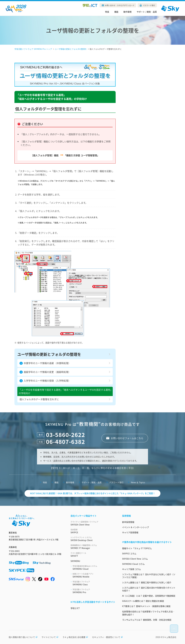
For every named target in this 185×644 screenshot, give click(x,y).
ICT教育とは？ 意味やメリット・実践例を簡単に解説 (146, 606)
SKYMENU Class (94, 583)
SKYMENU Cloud (94, 568)
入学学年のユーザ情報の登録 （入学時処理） (45, 381)
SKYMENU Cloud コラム (133, 564)
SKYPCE (93, 531)
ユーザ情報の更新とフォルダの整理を (49, 354)
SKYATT (93, 554)
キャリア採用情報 (130, 532)
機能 (116, 12)
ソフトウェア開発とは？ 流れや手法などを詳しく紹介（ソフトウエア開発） (149, 576)
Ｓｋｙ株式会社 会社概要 (75, 637)
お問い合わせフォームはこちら (127, 438)
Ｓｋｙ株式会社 (169, 637)
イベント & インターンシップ (135, 527)
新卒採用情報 (128, 522)
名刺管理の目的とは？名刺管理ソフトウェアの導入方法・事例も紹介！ (148, 613)
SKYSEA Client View (93, 523)
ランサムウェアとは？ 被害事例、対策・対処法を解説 (147, 620)
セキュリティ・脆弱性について (107, 637)
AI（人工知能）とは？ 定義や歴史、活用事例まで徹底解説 (149, 596)
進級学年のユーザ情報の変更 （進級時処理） (45, 372)
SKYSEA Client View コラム (135, 559)
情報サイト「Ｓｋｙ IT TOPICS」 (137, 548)
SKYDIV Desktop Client (93, 539)
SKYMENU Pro (94, 591)
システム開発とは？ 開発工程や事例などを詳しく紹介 (147, 582)
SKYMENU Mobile (94, 575)
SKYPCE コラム (129, 553)
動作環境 (127, 12)
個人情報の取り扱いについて (23, 637)
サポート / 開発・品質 (147, 12)
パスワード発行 (149, 5)
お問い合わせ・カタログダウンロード (120, 5)
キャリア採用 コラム (132, 569)
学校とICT (75, 608)
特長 (107, 12)
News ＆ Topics (138, 482)
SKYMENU (75, 561)
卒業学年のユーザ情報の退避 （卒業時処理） (45, 363)
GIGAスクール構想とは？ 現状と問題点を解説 (143, 601)
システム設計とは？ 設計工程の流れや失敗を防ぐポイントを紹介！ (149, 589)
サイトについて (50, 637)
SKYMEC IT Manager (93, 547)
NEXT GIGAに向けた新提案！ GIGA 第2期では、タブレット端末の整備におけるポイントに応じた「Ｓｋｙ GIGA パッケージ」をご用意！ (93, 493)
